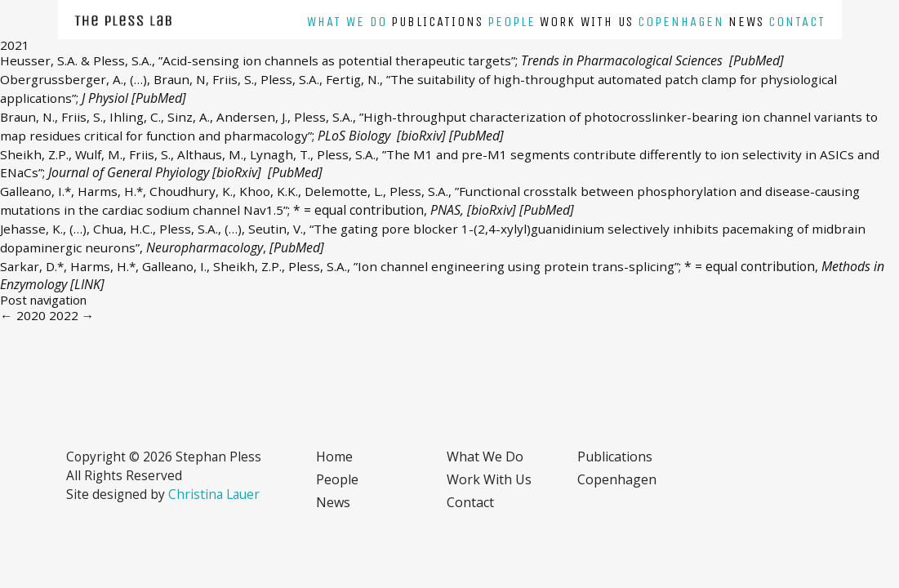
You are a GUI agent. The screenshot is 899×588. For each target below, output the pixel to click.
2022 (72, 315)
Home (334, 457)
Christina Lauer (214, 494)
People (512, 22)
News (746, 22)
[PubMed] (757, 60)
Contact (797, 22)
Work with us (587, 22)
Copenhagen (681, 22)
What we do (347, 22)
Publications (437, 22)
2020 (23, 315)
